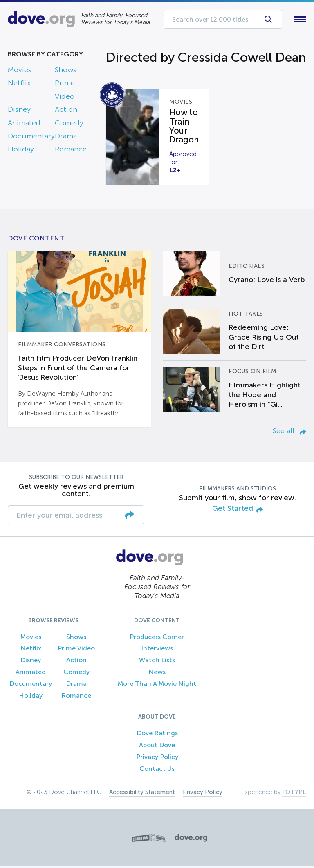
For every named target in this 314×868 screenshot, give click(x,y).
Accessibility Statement (142, 794)
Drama (66, 138)
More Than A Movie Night (157, 685)
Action (66, 111)
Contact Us (157, 770)
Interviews (157, 650)
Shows (66, 71)
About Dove (157, 747)
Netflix (19, 85)
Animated (24, 125)
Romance (71, 151)
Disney (19, 111)
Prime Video (76, 650)
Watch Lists (157, 662)
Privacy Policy (157, 758)
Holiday (21, 151)
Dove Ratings (157, 735)
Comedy (69, 125)
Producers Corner (157, 638)
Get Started (238, 511)
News (157, 673)
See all (289, 432)
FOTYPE (294, 794)
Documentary (31, 138)
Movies (20, 71)
